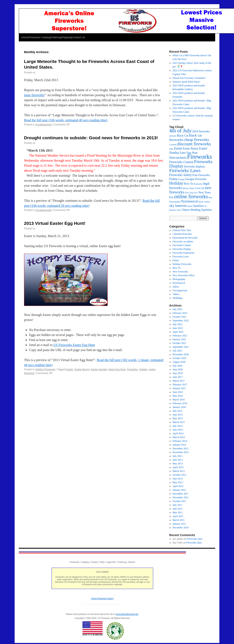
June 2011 (178, 509)
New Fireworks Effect (184, 275)
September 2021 (181, 347)
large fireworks (34, 95)
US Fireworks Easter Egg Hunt (74, 345)
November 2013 (181, 452)
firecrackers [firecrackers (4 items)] (178, 157)
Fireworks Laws (181, 257)
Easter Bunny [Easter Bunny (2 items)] (191, 149)
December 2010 (181, 528)
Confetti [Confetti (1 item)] (173, 145)
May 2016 (178, 396)
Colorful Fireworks (182, 234)
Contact (94, 562)
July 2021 (177, 351)
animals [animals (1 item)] (173, 136)
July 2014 (177, 426)
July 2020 (177, 366)
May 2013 (178, 464)
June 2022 (178, 328)
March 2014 (179, 437)
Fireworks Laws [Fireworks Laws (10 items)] (185, 170)
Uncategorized (43, 125)
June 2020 (178, 369)
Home (25, 37)
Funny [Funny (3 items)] (173, 179)
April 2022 (178, 332)
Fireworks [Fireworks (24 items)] (199, 157)
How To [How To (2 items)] (188, 184)
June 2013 (178, 460)
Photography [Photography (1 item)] (175, 202)
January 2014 (179, 445)
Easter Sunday (99, 369)
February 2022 (180, 336)
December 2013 (181, 448)
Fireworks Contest (182, 245)
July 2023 (177, 309)
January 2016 (179, 407)
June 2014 (178, 430)
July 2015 (177, 411)
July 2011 (177, 505)
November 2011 (181, 497)
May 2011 (178, 512)
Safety (176, 287)
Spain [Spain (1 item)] (190, 206)
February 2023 (180, 313)
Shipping (66, 37)
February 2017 (180, 385)
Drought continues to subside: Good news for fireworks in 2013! (91, 138)
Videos (176, 294)
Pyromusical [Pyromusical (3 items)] (189, 201)
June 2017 (178, 377)
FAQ (102, 562)
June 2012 (178, 479)
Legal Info (111, 562)
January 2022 (179, 339)
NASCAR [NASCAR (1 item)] (200, 188)
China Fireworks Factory (102, 599)
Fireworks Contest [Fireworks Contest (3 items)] (181, 162)
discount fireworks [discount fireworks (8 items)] (194, 144)
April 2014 (178, 433)
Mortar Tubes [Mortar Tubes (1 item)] (188, 188)
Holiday (143, 369)
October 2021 (179, 343)
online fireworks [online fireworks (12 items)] (191, 196)
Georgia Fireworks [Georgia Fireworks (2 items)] (196, 179)
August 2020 (179, 362)
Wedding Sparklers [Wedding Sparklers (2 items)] (201, 210)
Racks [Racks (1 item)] (201, 202)
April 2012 (178, 486)
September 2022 (181, 321)
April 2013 (178, 467)
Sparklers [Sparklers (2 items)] (198, 206)
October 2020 (179, 358)
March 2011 (179, 520)
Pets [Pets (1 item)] (210, 197)
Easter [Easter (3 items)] (178, 148)
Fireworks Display (182, 249)
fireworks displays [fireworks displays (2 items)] (194, 167)
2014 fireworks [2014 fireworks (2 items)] (201, 131)
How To (177, 268)
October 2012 (179, 475)
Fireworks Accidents (183, 241)
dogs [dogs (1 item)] (171, 149)
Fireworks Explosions (184, 253)
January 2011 (179, 524)
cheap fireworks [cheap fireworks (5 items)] (196, 140)
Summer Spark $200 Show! (186, 82)
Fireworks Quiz (195, 539)
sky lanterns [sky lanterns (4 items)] (178, 206)
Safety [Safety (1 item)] (207, 202)
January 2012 (179, 490)
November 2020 (181, 354)
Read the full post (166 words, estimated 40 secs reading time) (66, 120)
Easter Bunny (82, 369)
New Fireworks (180, 272)
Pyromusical (179, 283)
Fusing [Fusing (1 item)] (181, 179)
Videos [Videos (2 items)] (186, 210)
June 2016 (178, 392)
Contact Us (78, 37)
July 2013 (177, 456)
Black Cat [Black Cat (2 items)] (182, 136)
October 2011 (179, 501)
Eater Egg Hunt (117, 369)
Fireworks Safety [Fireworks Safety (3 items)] (181, 175)
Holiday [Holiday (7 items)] (176, 183)
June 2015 (178, 415)
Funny (176, 260)
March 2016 (179, 400)
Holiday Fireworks (45, 369)
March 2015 (179, 422)
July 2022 (177, 324)
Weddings (178, 298)
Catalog (85, 562)
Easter (70, 369)
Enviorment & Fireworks (185, 238)
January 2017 (179, 388)
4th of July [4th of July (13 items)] (180, 131)
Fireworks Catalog (40, 37)
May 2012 (178, 482)
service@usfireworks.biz (127, 614)
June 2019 (178, 373)
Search (132, 562)
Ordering (56, 37)
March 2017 (179, 381)
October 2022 (179, 317)
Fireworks (132, 369)
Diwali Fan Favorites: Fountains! (189, 78)
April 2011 (178, 516)
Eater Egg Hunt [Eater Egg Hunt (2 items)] (189, 153)
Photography (179, 279)
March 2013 (179, 471)
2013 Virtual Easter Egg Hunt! (55, 223)
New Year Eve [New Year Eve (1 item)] (191, 193)
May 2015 (178, 418)
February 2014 (180, 441)
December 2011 (181, 494)
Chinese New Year (182, 230)
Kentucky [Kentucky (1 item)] (198, 184)
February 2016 (180, 403)
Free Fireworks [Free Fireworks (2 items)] (201, 175)
